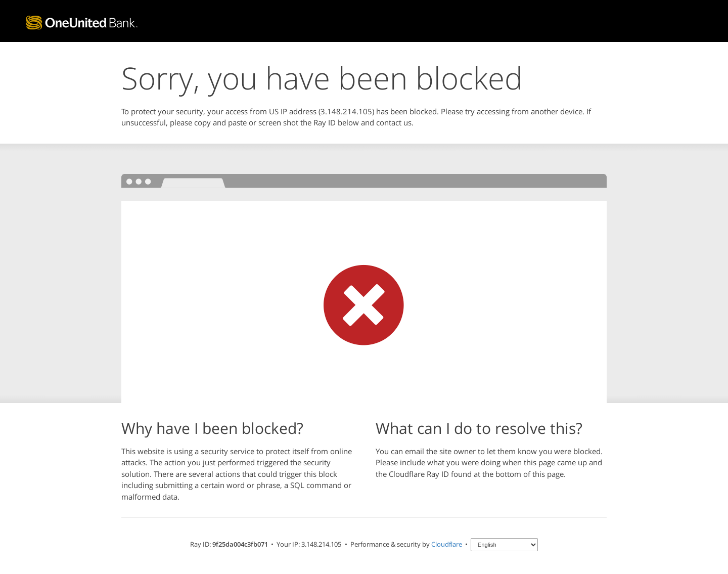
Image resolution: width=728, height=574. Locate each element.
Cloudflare (447, 544)
